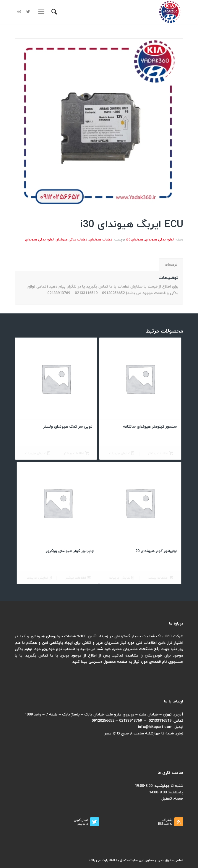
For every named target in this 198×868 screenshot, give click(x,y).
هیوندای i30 (135, 240)
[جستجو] (53, 12)
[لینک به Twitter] (28, 12)
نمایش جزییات (122, 454)
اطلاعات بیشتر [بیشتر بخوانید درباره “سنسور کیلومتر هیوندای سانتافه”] (160, 454)
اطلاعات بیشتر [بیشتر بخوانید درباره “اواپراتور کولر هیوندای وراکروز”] (78, 578)
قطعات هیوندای (101, 240)
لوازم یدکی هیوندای (159, 240)
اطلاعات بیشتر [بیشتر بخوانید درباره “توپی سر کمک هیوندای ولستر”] (76, 454)
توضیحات (171, 264)
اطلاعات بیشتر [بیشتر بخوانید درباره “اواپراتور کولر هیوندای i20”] (160, 578)
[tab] (171, 265)
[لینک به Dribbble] (19, 12)
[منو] (42, 12)
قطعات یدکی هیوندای (72, 240)
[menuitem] (53, 12)
